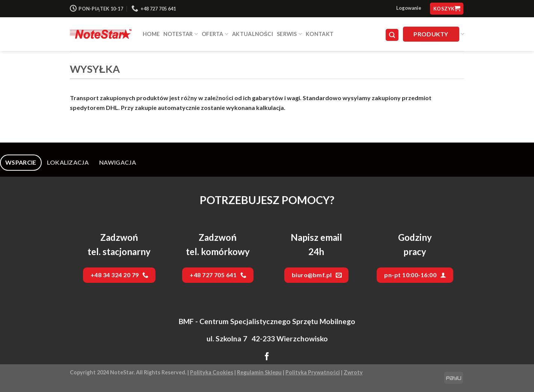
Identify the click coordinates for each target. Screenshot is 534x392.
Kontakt (320, 34)
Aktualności (253, 34)
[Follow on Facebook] (267, 357)
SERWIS (289, 34)
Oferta (215, 34)
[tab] (21, 162)
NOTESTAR (181, 34)
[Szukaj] (392, 35)
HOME (151, 34)
